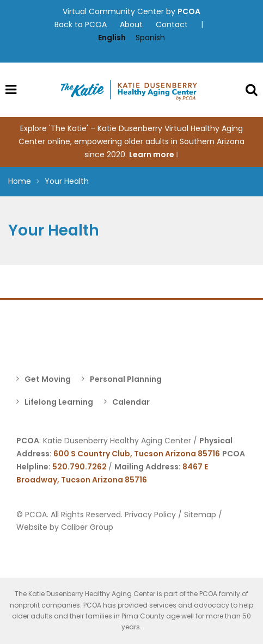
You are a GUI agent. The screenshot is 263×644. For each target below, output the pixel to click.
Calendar (131, 402)
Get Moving (48, 379)
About (131, 24)
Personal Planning (126, 379)
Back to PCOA (81, 24)
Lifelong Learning (59, 402)
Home (20, 181)
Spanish (150, 38)
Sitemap (200, 515)
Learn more (154, 154)
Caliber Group (87, 527)
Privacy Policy (150, 515)
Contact (172, 24)
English (112, 38)
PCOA (189, 11)
